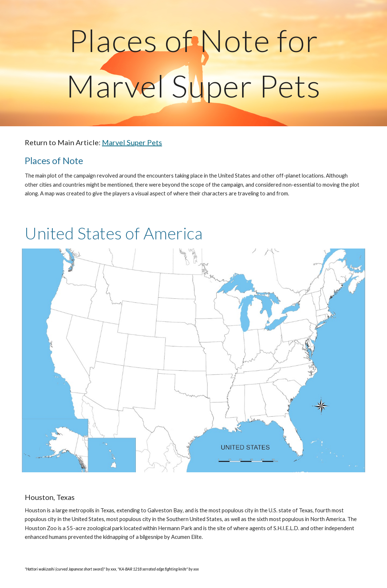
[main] (193, 63)
